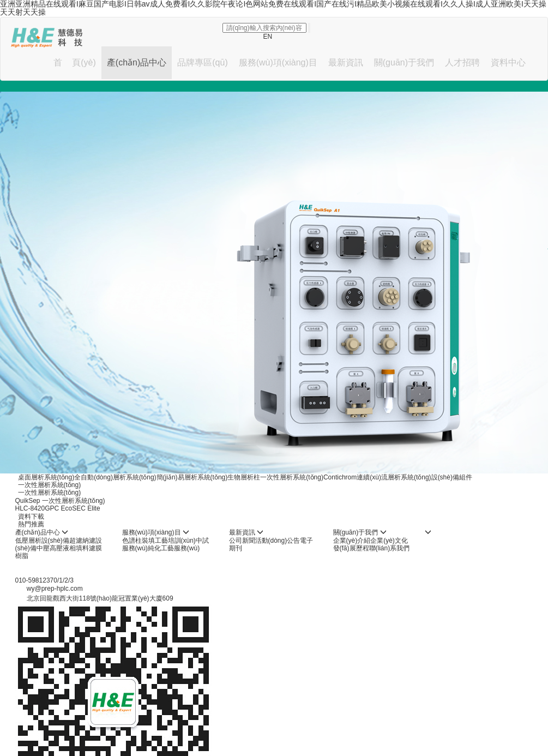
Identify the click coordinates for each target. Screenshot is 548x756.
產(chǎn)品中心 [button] (137, 62)
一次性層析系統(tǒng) (292, 477)
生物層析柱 (244, 477)
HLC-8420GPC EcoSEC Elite (58, 508)
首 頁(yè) (74, 62)
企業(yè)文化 (389, 541)
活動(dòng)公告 (278, 541)
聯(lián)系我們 (390, 548)
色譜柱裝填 (138, 541)
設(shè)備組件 (452, 477)
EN (268, 37)
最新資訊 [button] (346, 62)
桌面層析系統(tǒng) (46, 477)
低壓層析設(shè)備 (42, 541)
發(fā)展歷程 (351, 548)
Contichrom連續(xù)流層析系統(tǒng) (377, 477)
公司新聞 (242, 541)
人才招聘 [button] (462, 62)
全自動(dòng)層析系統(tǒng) (115, 477)
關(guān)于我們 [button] (404, 62)
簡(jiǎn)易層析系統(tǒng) (192, 477)
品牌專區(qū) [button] (202, 62)
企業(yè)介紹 (352, 541)
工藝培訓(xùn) (175, 541)
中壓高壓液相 (56, 548)
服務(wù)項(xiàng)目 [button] (278, 62)
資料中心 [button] (508, 62)
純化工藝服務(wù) (174, 548)
